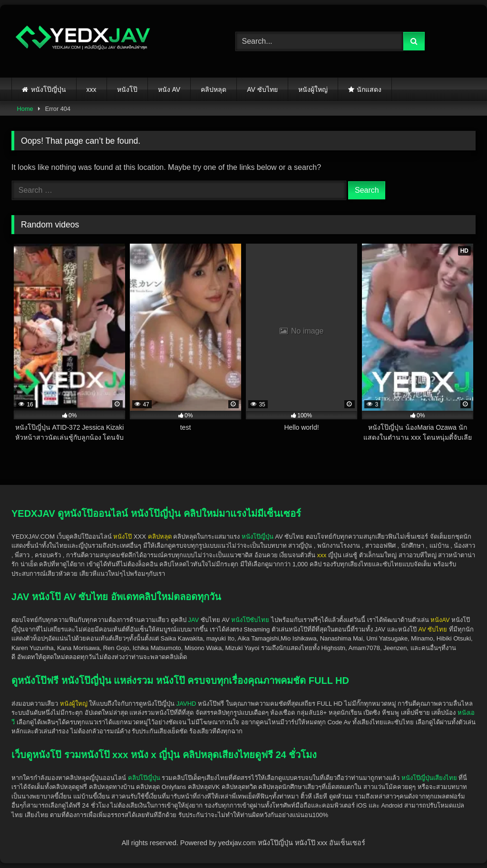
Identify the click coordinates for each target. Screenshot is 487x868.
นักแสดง (369, 89)
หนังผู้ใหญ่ (313, 89)
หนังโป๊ (127, 89)
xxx (92, 89)
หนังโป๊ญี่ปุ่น (49, 89)
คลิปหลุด (214, 89)
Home (25, 109)
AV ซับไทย (262, 89)
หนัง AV (169, 89)
